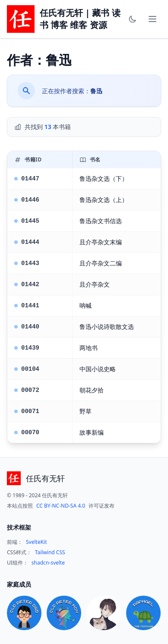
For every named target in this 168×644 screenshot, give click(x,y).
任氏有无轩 (45, 478)
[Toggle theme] (133, 19)
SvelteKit (36, 542)
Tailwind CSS (50, 552)
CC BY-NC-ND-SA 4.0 (61, 506)
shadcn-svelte (48, 563)
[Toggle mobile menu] (152, 19)
